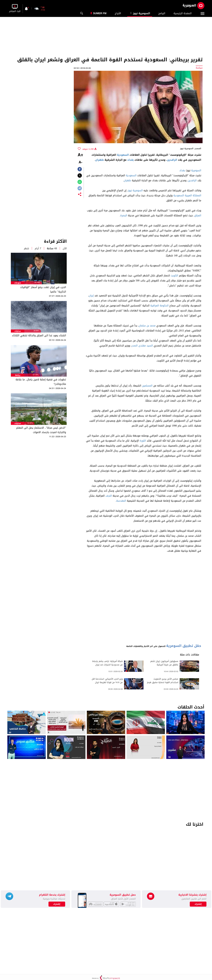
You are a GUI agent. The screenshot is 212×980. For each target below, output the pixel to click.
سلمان (142, 326)
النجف (109, 496)
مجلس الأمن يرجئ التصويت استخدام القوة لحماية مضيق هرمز (163, 681)
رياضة (18, 375)
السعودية (123, 155)
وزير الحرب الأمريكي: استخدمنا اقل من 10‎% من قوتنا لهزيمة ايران (107, 681)
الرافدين (172, 160)
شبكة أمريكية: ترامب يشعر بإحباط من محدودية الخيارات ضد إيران (107, 663)
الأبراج (118, 13)
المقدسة (121, 501)
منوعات (18, 283)
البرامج (162, 13)
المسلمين (147, 386)
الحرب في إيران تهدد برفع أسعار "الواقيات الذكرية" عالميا (43, 289)
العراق (198, 215)
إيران (91, 296)
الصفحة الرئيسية (183, 13)
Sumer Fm (100, 13)
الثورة (143, 441)
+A (80, 155)
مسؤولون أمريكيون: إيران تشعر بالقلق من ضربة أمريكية (164, 663)
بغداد (130, 160)
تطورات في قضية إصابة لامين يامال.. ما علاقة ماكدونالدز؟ (41, 382)
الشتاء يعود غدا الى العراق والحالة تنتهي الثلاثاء (39, 335)
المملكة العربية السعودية (187, 195)
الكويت (174, 276)
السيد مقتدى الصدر (142, 346)
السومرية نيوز (140, 13)
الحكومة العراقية (159, 306)
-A (80, 162)
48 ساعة (52, 248)
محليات (18, 331)
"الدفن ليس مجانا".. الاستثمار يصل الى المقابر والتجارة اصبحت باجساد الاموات (41, 430)
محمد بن (151, 326)
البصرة (124, 215)
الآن (65, 248)
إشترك (57, 904)
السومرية (196, 170)
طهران (99, 160)
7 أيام (38, 248)
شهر (26, 248)
